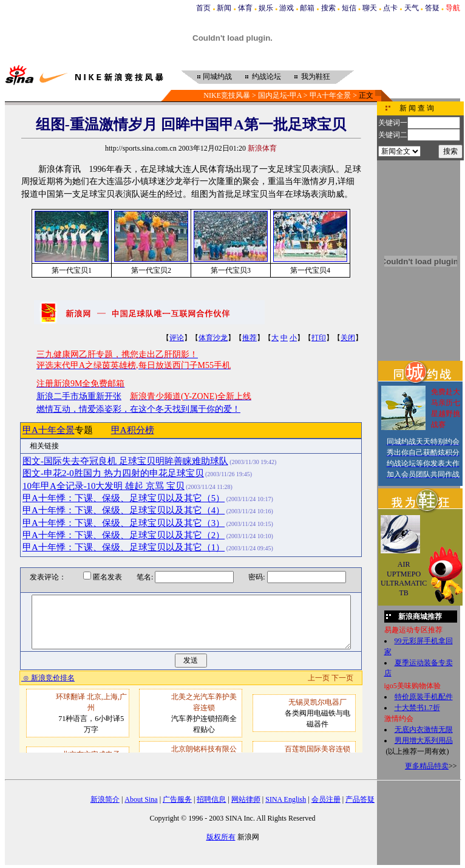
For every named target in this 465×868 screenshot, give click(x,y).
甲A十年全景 (331, 95)
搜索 (328, 8)
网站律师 (246, 799)
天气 (412, 8)
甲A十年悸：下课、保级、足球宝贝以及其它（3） (124, 523)
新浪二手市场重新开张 (79, 396)
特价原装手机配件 (424, 697)
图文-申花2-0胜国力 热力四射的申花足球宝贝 (113, 473)
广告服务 (177, 799)
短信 (349, 8)
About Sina (141, 799)
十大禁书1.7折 (417, 708)
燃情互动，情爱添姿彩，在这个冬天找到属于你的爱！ (138, 409)
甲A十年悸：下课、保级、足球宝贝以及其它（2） (124, 535)
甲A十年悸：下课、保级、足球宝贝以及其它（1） (124, 547)
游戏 (287, 8)
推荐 (249, 338)
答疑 (432, 8)
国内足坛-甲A (280, 95)
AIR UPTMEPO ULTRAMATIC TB (404, 579)
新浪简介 (105, 799)
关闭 (348, 338)
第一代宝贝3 (231, 270)
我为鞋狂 (316, 77)
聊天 (370, 8)
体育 (245, 8)
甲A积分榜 (133, 430)
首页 (203, 8)
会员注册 (326, 799)
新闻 (224, 8)
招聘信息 (211, 799)
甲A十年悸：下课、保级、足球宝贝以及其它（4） (124, 510)
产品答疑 (360, 799)
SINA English (286, 799)
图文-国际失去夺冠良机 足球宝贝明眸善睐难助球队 (125, 461)
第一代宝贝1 (72, 270)
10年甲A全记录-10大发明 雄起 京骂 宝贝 (104, 486)
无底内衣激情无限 (424, 730)
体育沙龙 (213, 338)
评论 (177, 338)
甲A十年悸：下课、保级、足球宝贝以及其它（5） (124, 498)
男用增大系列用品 (424, 740)
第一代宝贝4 (310, 270)
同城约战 (217, 77)
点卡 (390, 8)
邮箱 (307, 8)
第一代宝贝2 (151, 270)
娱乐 (266, 8)
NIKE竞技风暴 (227, 95)
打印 (319, 338)
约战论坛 (266, 77)
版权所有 (221, 837)
